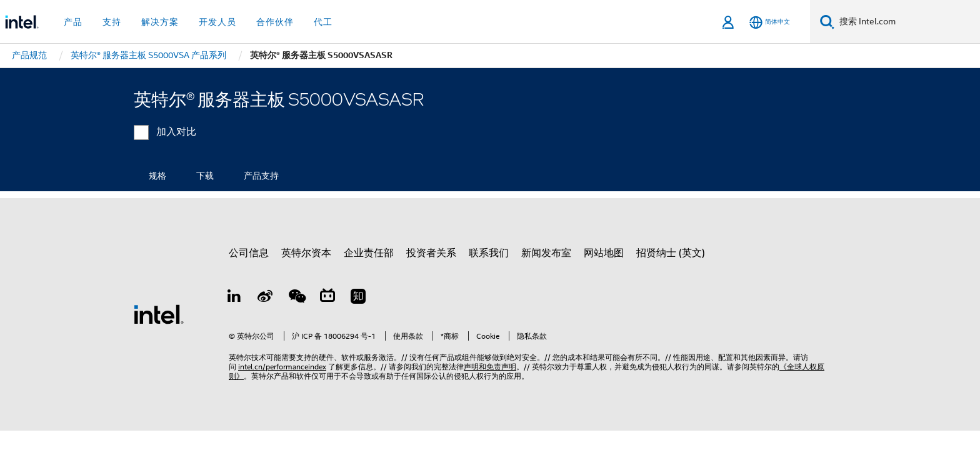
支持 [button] (112, 22)
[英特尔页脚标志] (159, 314)
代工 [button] (323, 22)
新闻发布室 (546, 253)
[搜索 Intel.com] (907, 22)
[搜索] (827, 22)
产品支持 (261, 176)
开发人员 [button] (217, 22)
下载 (205, 176)
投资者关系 (431, 253)
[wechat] (296, 298)
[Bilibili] (327, 298)
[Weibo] (266, 298)
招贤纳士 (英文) (671, 253)
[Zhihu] (358, 298)
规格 (157, 176)
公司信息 (249, 253)
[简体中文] (770, 22)
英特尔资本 (306, 253)
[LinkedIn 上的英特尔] (234, 298)
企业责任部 (369, 253)
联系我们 (489, 253)
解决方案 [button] (160, 22)
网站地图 (604, 253)
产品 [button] (73, 22)
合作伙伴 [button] (275, 22)
